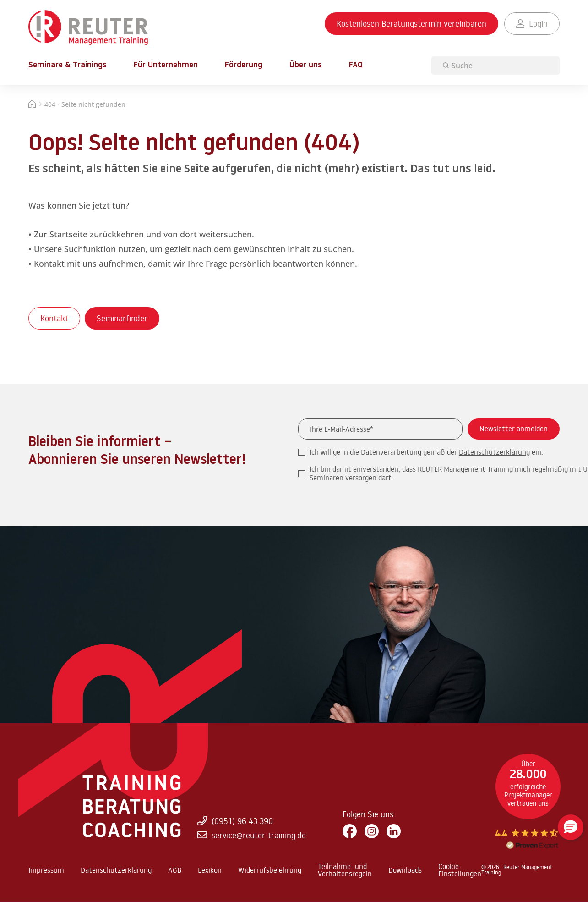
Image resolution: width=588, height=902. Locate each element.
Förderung (244, 66)
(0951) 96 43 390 (235, 820)
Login (532, 23)
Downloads (405, 870)
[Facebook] (350, 832)
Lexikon (210, 870)
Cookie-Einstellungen (460, 870)
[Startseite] (32, 105)
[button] (571, 827)
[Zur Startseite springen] (88, 28)
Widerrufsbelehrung (270, 870)
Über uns (306, 66)
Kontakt (54, 318)
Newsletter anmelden (514, 429)
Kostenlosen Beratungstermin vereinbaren (411, 23)
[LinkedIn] (394, 832)
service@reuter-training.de (251, 835)
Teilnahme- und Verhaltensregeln (345, 870)
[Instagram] (372, 832)
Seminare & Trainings (68, 66)
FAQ (356, 65)
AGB (175, 870)
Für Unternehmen (166, 66)
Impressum (46, 870)
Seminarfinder (122, 318)
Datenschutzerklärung (494, 452)
